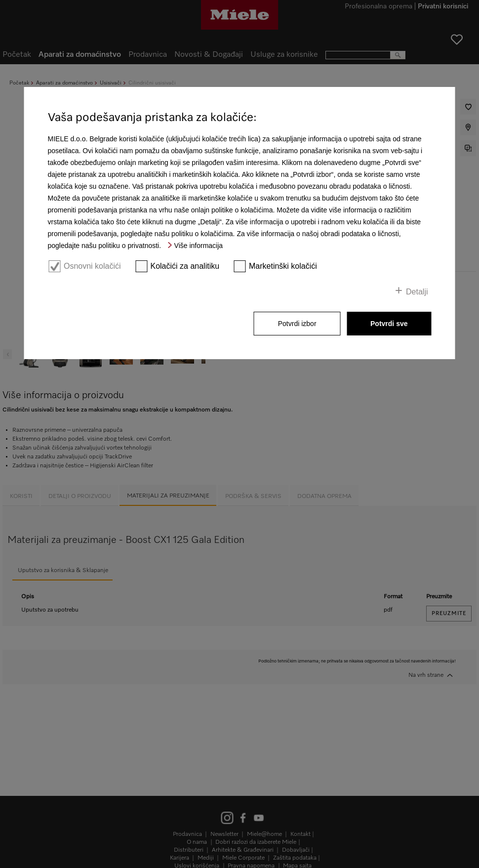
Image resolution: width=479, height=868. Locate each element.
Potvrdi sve (389, 324)
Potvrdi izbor (297, 324)
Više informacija (199, 246)
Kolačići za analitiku (185, 266)
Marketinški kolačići (283, 266)
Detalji (417, 292)
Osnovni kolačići (92, 266)
